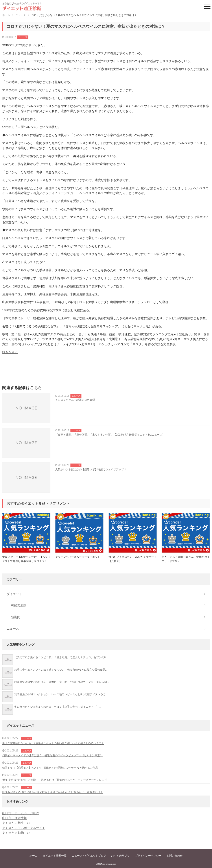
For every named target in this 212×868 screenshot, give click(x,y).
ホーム (33, 856)
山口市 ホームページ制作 (21, 813)
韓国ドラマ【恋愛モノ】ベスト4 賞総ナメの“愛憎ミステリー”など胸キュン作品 (50, 768)
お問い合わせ (175, 856)
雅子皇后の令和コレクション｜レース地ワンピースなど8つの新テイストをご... (61, 694)
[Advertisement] (106, 371)
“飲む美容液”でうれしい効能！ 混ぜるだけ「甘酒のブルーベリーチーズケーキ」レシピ (55, 780)
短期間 (16, 617)
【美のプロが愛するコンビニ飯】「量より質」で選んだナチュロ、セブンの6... (61, 657)
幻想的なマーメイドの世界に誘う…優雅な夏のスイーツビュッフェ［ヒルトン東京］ (52, 755)
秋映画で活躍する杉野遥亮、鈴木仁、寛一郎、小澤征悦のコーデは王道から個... (62, 682)
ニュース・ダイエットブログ (89, 856)
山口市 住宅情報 (15, 818)
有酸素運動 (19, 605)
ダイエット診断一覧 (55, 856)
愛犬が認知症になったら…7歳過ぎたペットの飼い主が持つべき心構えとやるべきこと (53, 743)
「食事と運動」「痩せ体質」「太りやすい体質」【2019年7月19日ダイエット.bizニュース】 (110, 435)
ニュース (23, 37)
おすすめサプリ (120, 856)
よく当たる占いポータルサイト (24, 828)
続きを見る (10, 352)
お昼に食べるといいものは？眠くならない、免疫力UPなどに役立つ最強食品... (61, 670)
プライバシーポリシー (148, 856)
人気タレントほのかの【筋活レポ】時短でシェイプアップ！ (91, 469)
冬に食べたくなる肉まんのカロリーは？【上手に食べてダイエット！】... (58, 707)
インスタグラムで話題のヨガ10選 (75, 400)
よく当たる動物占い (16, 833)
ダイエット (14, 594)
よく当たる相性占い (16, 823)
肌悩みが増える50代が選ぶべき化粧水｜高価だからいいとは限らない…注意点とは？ (53, 792)
